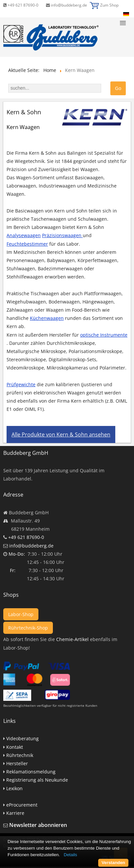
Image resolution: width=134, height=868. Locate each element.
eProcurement (22, 805)
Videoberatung (22, 738)
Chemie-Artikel (72, 639)
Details (70, 855)
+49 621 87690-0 (21, 5)
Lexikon (14, 788)
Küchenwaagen (47, 318)
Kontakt (15, 747)
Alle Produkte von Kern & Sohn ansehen (61, 434)
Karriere (15, 813)
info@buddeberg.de (67, 5)
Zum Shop (109, 5)
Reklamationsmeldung (31, 772)
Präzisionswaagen (62, 235)
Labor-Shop (21, 614)
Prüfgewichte (21, 384)
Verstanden (113, 863)
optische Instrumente (104, 335)
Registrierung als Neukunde (37, 780)
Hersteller (17, 763)
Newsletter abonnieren (38, 825)
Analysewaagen (24, 235)
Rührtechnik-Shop (28, 628)
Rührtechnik (20, 755)
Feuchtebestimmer (27, 244)
